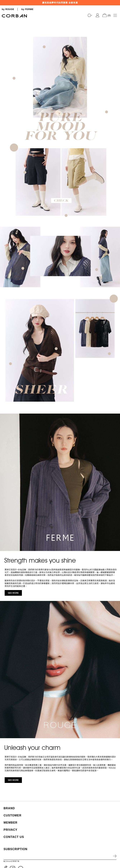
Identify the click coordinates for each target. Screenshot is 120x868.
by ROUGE (8, 9)
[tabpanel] (60, 20)
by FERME (27, 9)
